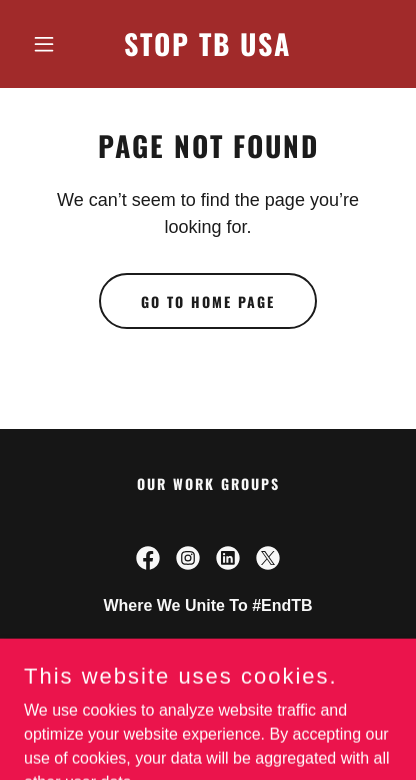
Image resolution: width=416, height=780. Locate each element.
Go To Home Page (208, 301)
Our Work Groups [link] (208, 483)
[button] (51, 44)
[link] (207, 50)
